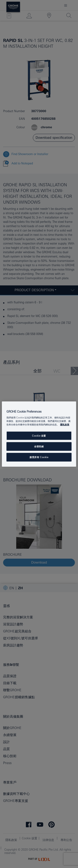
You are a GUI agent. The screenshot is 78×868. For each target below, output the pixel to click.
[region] (39, 434)
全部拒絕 (39, 446)
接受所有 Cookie (39, 457)
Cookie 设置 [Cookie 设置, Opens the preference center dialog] (39, 436)
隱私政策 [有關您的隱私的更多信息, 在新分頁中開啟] (65, 425)
